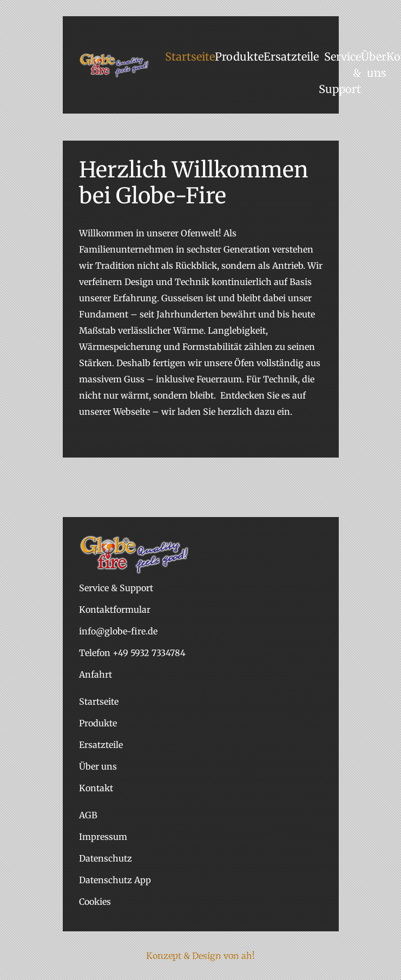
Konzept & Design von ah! (200, 956)
